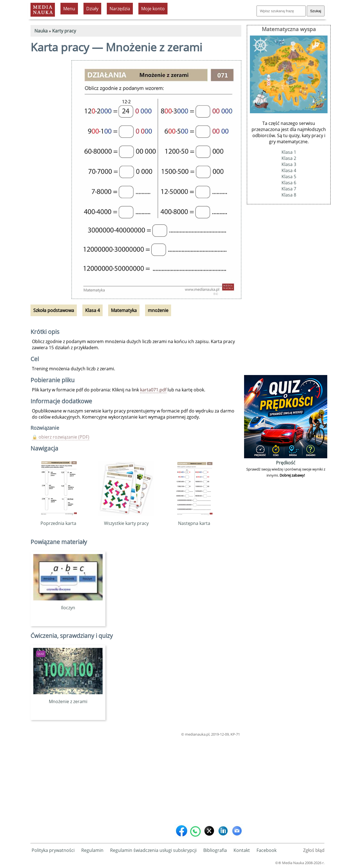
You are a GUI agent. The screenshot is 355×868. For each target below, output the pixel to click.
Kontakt (242, 850)
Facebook (267, 850)
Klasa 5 (289, 177)
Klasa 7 (289, 189)
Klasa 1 (289, 152)
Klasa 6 (289, 183)
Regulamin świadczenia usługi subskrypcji (153, 850)
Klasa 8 (289, 195)
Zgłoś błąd (314, 850)
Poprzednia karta (58, 520)
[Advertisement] (136, 779)
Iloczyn (68, 605)
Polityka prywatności (53, 850)
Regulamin (92, 850)
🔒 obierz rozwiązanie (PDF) (61, 437)
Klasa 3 (289, 164)
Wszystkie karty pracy (126, 520)
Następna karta (194, 520)
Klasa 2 (289, 158)
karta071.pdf (153, 390)
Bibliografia (215, 850)
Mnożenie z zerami (68, 698)
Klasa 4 (289, 170)
